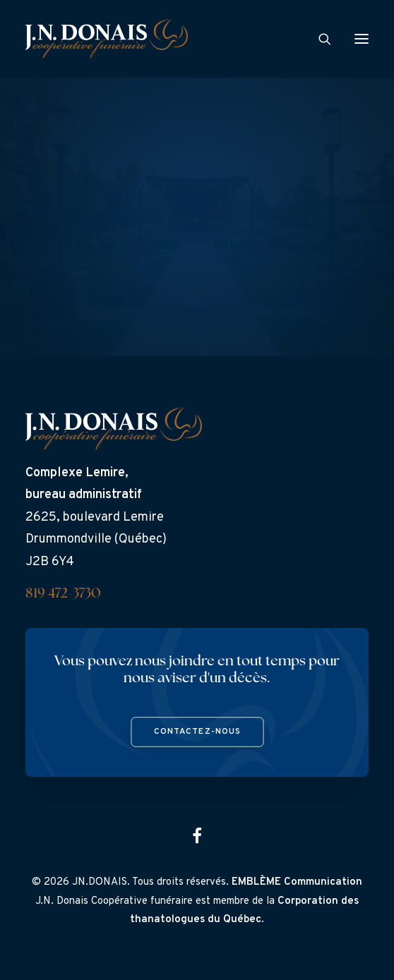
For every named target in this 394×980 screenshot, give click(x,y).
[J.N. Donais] (107, 38)
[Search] (318, 39)
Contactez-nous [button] (197, 732)
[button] (362, 38)
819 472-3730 (63, 594)
